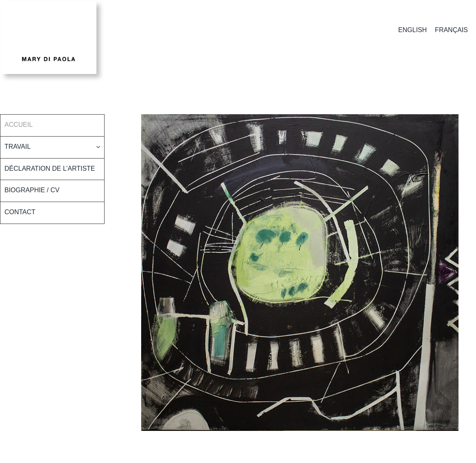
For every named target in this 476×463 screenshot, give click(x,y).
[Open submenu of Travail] (100, 147)
